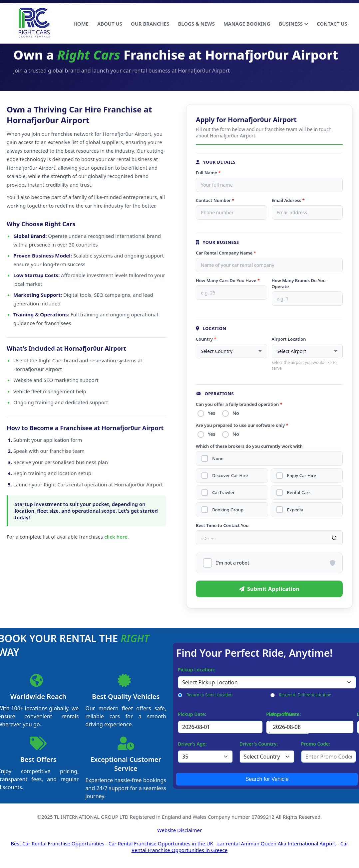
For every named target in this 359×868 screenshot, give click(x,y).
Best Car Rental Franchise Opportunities (57, 841)
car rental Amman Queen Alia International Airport (277, 841)
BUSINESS (293, 24)
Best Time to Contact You (222, 523)
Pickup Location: (196, 668)
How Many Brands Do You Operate (299, 283)
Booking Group (227, 508)
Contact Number (215, 200)
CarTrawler (223, 492)
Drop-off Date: (285, 712)
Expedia (295, 508)
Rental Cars (299, 492)
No (236, 413)
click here (116, 537)
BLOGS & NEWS (196, 24)
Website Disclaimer (179, 828)
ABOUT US (110, 24)
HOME (81, 24)
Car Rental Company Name (226, 253)
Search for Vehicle (267, 777)
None (217, 458)
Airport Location (289, 339)
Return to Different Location (305, 693)
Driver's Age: (192, 742)
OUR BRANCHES (150, 24)
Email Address (288, 200)
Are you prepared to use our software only (242, 425)
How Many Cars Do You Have (228, 280)
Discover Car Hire (230, 475)
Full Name (208, 173)
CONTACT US (332, 24)
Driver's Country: (259, 742)
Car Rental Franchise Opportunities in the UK (161, 841)
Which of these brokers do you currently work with (249, 446)
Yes (211, 413)
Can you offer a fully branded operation (239, 404)
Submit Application (269, 587)
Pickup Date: (192, 712)
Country (206, 339)
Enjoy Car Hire (301, 475)
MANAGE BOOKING (247, 24)
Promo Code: (316, 742)
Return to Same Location (210, 693)
